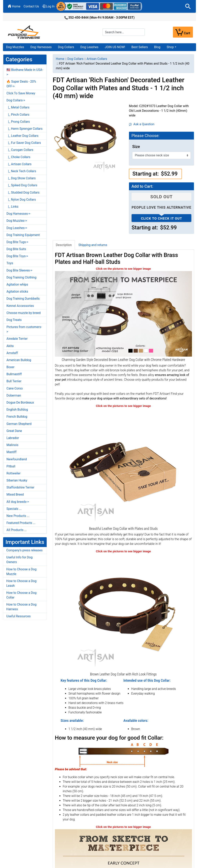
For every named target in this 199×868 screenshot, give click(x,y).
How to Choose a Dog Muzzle (21, 572)
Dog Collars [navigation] (75, 59)
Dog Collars (66, 47)
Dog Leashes (89, 47)
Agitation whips (17, 284)
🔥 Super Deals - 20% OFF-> (21, 84)
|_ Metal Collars (18, 107)
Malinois (12, 445)
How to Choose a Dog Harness (21, 607)
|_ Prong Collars (18, 122)
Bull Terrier (14, 381)
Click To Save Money (21, 93)
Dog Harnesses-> (18, 214)
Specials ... (14, 509)
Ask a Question (142, 124)
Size (136, 147)
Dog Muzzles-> (17, 221)
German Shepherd (19, 424)
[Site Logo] (24, 32)
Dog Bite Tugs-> (17, 242)
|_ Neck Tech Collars (21, 171)
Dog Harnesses (41, 47)
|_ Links (12, 207)
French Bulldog (17, 417)
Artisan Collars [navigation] (97, 59)
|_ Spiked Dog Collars (22, 185)
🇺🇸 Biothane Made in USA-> (25, 72)
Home (14, 6)
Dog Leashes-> (17, 228)
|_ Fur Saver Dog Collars (24, 143)
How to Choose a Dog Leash (21, 583)
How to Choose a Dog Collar (21, 595)
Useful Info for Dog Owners (19, 560)
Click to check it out (162, 218)
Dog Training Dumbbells (23, 299)
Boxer (10, 367)
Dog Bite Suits (16, 249)
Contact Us (31, 6)
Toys (10, 263)
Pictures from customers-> (24, 329)
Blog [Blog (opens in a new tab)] (157, 47)
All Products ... (17, 530)
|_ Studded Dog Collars (23, 192)
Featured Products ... (21, 523)
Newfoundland (17, 459)
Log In (48, 6)
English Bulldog (17, 410)
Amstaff (12, 353)
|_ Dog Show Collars (21, 178)
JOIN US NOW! (115, 47)
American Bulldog (19, 360)
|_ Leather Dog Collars (22, 136)
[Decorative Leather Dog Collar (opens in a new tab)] (123, 467)
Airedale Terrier (17, 339)
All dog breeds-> (18, 502)
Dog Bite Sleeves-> (19, 270)
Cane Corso (15, 388)
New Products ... (18, 516)
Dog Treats (14, 320)
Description (64, 245)
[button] (188, 6)
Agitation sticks (17, 292)
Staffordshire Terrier (20, 487)
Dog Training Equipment (23, 235)
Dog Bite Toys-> (17, 256)
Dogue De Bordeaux (20, 402)
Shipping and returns (93, 245)
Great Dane (14, 431)
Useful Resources (18, 616)
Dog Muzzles (15, 47)
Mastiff (11, 452)
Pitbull (11, 466)
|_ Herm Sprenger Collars (25, 129)
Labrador (13, 438)
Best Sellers (140, 47)
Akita (10, 346)
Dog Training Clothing (21, 277)
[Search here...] (124, 32)
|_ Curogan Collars (20, 150)
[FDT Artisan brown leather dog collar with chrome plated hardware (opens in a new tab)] (123, 314)
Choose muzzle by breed (24, 313)
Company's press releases (24, 550)
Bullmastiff (14, 374)
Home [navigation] (60, 59)
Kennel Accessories (20, 306)
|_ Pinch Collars (18, 115)
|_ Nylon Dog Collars (21, 200)
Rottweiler (14, 473)
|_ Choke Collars (18, 157)
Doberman (14, 395)
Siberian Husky (17, 480)
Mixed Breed (15, 494)
